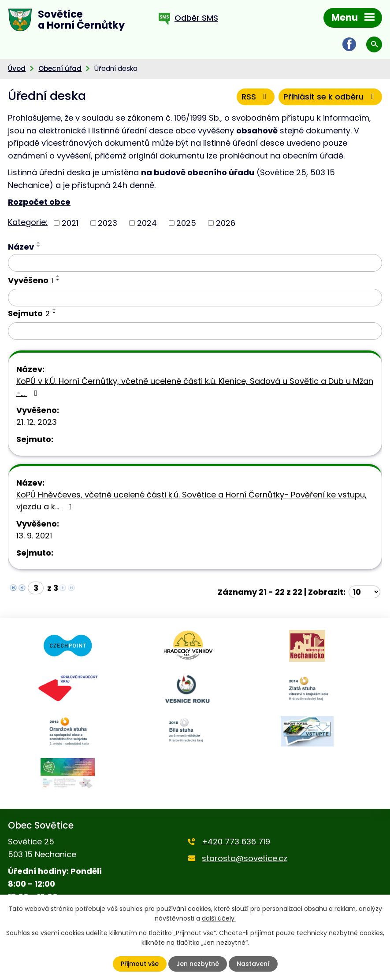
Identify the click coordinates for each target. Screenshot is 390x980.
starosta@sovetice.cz (245, 858)
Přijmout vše (140, 964)
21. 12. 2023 (37, 422)
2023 (108, 223)
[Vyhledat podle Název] (195, 263)
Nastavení (253, 964)
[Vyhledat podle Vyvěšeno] (195, 298)
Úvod (17, 68)
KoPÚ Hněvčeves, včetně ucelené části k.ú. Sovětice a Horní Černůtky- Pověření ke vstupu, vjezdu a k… (191, 501)
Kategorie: (28, 222)
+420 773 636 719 (236, 842)
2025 (186, 223)
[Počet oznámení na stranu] (364, 592)
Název (21, 247)
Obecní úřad (60, 68)
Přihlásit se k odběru (331, 97)
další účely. (219, 918)
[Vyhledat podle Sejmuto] (195, 331)
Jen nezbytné (198, 964)
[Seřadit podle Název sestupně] (39, 246)
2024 (147, 223)
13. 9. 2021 (34, 536)
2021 (70, 223)
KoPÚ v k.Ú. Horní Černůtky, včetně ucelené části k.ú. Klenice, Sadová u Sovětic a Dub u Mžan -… (195, 387)
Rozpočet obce (39, 202)
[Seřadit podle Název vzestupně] (39, 243)
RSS (256, 97)
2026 (226, 223)
